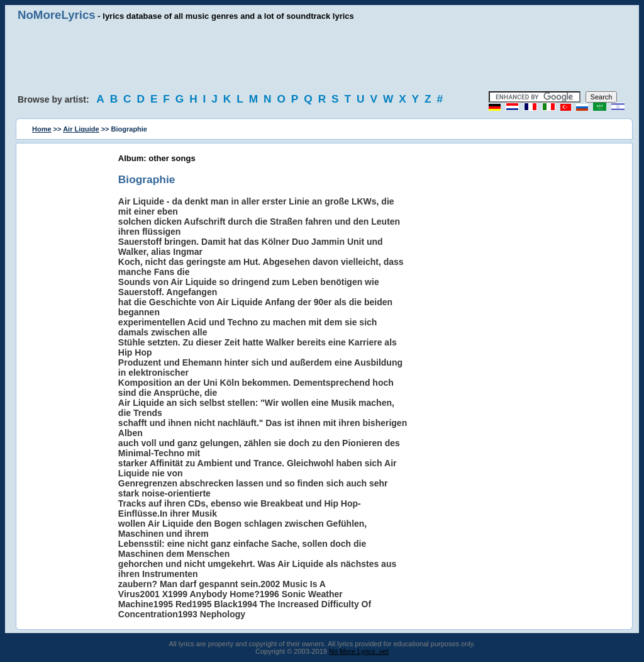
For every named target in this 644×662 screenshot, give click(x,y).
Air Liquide (81, 129)
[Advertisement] (322, 57)
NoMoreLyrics (57, 15)
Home (42, 129)
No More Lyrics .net (359, 651)
